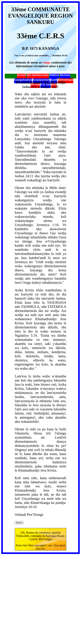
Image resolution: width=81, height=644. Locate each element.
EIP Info (35, 85)
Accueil (21, 75)
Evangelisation (23, 80)
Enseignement (41, 80)
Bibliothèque (66, 80)
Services (65, 75)
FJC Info (46, 85)
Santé (54, 80)
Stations (54, 75)
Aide (54, 85)
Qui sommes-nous (38, 75)
